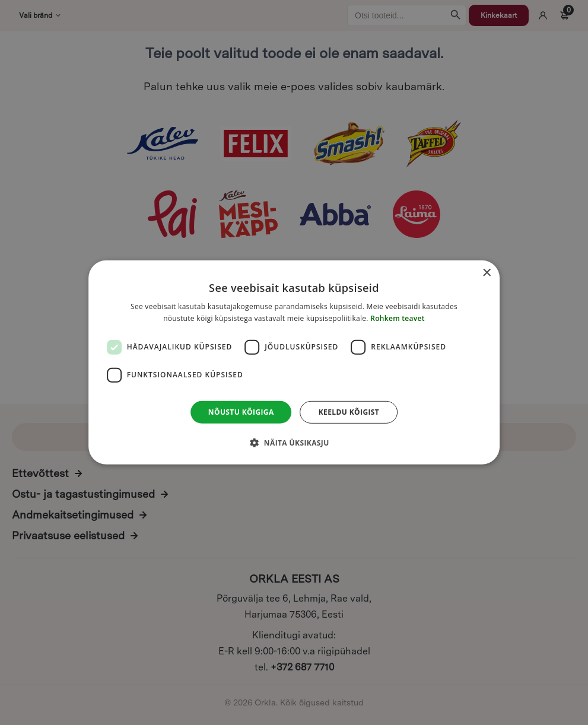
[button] (294, 443)
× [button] (486, 273)
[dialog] (294, 362)
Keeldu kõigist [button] (349, 412)
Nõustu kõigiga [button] (241, 412)
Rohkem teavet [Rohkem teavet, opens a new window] (398, 318)
